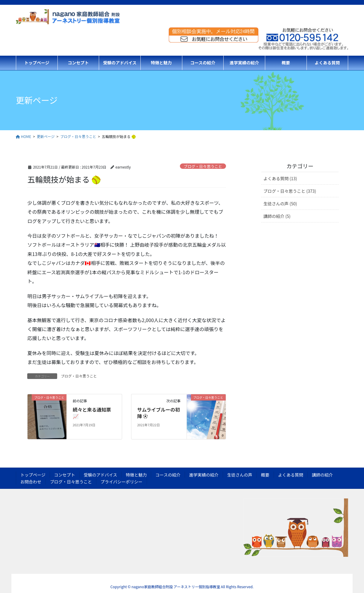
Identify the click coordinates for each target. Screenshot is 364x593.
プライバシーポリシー (122, 482)
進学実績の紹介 (204, 475)
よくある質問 (291, 475)
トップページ (33, 475)
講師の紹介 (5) (277, 216)
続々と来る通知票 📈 (92, 413)
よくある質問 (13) (280, 178)
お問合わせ (31, 482)
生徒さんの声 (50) (280, 204)
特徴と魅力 (136, 475)
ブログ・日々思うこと (203, 166)
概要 (265, 475)
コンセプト (65, 475)
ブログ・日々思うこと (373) (290, 191)
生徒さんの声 (240, 475)
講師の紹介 (322, 475)
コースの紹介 (168, 475)
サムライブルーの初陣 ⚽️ (159, 413)
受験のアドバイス (101, 475)
